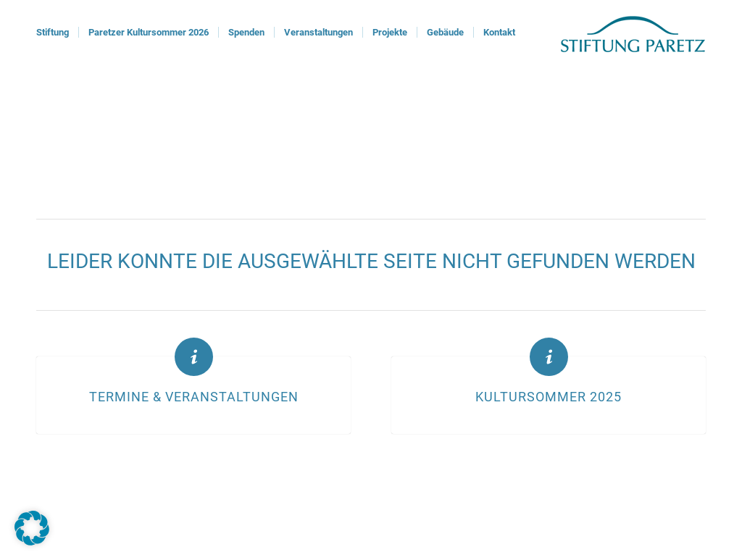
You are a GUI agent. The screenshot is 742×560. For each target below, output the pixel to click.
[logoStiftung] (633, 33)
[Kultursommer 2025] (549, 357)
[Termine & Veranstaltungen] (194, 357)
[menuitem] (53, 33)
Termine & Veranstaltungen (194, 397)
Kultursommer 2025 (549, 397)
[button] (32, 528)
